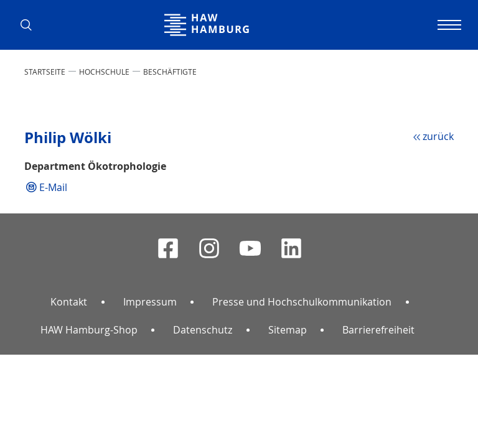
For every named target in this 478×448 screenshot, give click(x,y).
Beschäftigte (170, 72)
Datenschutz (203, 330)
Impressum (150, 302)
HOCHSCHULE (104, 72)
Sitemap (288, 330)
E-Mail (53, 187)
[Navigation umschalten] (448, 25)
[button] (30, 25)
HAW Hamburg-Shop (89, 330)
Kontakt (69, 302)
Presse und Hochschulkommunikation (302, 302)
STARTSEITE (45, 72)
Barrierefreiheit (378, 330)
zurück (438, 136)
